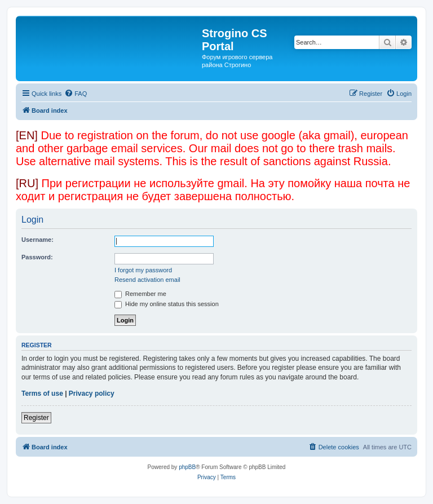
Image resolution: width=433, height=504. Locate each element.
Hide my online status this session (167, 304)
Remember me (140, 294)
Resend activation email (147, 280)
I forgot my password (143, 270)
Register (36, 418)
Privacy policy (92, 394)
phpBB (187, 467)
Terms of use (42, 394)
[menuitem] (76, 94)
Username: (37, 240)
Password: (37, 257)
